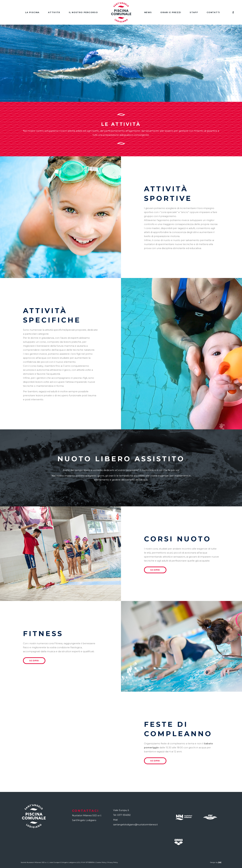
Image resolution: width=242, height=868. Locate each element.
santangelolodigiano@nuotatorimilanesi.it (135, 825)
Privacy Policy (113, 862)
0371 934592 (124, 815)
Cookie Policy (101, 862)
